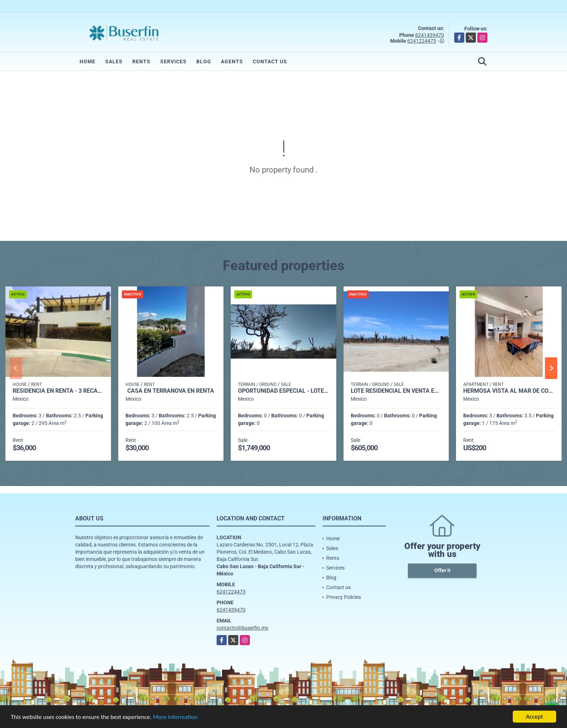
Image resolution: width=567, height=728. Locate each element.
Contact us (270, 61)
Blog (204, 61)
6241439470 (430, 35)
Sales (114, 61)
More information (175, 717)
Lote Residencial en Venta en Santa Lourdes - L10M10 (396, 391)
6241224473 (422, 41)
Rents (141, 61)
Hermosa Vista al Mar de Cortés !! (509, 391)
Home (88, 61)
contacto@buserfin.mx (242, 628)
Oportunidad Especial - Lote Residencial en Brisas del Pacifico (283, 391)
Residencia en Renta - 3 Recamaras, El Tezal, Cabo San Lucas (58, 391)
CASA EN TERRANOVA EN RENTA (171, 391)
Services (173, 61)
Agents (232, 61)
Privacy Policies (344, 597)
